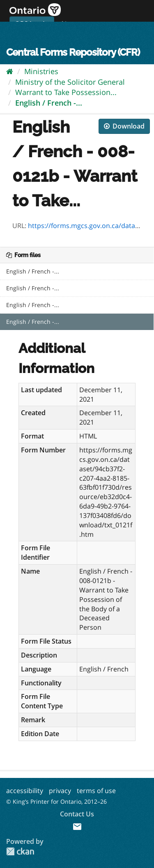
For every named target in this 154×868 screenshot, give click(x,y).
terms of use (96, 791)
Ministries (41, 71)
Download (124, 126)
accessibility (25, 791)
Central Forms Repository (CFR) (73, 52)
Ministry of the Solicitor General (70, 82)
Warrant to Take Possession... (66, 92)
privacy (60, 791)
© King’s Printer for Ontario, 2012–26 (56, 801)
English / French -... (49, 103)
